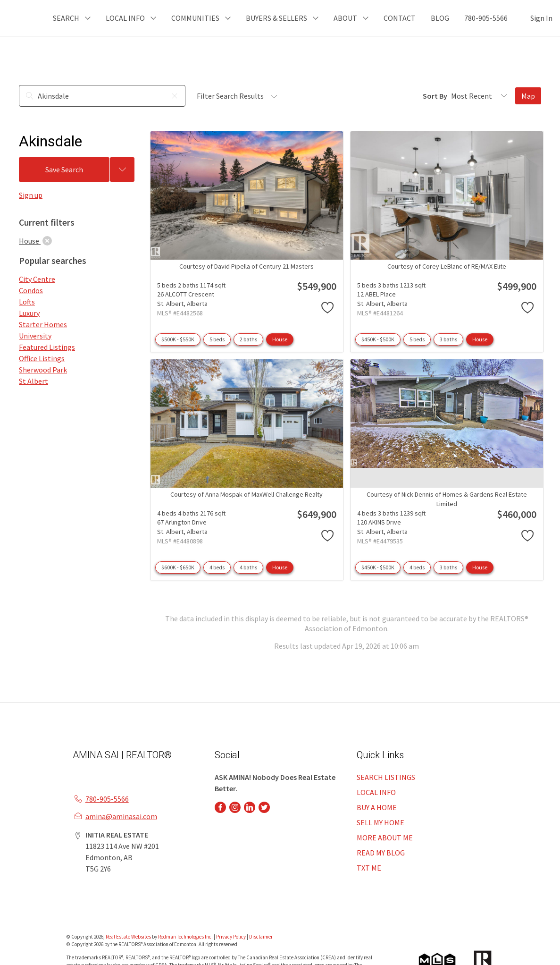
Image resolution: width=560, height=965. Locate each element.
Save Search (64, 169)
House (280, 339)
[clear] (47, 241)
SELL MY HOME (380, 822)
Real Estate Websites (129, 937)
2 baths (248, 339)
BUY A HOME (377, 807)
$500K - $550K (178, 339)
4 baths (248, 567)
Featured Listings (47, 347)
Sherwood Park (43, 370)
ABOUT (345, 18)
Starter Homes (43, 324)
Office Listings (42, 358)
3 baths (448, 339)
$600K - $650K (178, 567)
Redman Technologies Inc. (186, 937)
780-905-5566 (486, 18)
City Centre (37, 279)
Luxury (29, 313)
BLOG (440, 18)
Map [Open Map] (528, 96)
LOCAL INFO (376, 792)
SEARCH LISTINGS (386, 777)
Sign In (541, 18)
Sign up (31, 195)
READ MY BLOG (381, 853)
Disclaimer (261, 937)
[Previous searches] (122, 169)
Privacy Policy (231, 937)
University (35, 336)
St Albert (33, 381)
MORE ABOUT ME (385, 838)
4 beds (217, 567)
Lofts (27, 302)
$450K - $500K (378, 339)
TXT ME (369, 868)
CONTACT (400, 18)
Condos (31, 290)
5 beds (217, 339)
